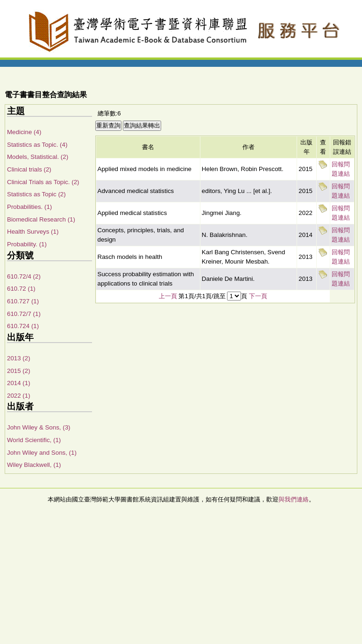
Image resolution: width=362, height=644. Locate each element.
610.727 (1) (23, 301)
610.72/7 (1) (24, 314)
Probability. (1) (27, 244)
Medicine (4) (24, 132)
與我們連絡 (294, 499)
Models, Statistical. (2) (38, 157)
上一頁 (168, 296)
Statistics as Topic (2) (36, 194)
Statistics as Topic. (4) (37, 145)
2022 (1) (19, 396)
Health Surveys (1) (33, 232)
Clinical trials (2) (29, 169)
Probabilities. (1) (29, 207)
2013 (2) (19, 358)
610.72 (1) (21, 289)
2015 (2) (19, 371)
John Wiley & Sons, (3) (39, 427)
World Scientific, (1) (34, 440)
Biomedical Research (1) (41, 219)
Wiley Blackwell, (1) (34, 465)
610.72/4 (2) (24, 276)
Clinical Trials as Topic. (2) (43, 182)
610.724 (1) (23, 326)
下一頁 (258, 296)
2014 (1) (19, 383)
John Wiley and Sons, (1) (42, 453)
